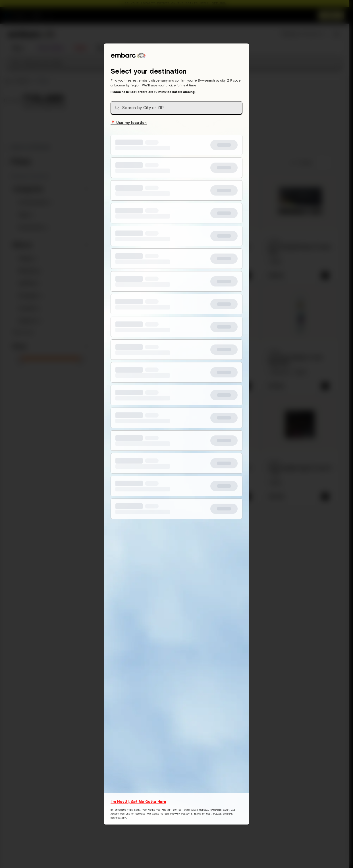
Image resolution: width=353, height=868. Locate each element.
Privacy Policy (180, 814)
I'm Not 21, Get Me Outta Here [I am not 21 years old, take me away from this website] (138, 801)
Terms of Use (202, 814)
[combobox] (176, 108)
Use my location (129, 122)
